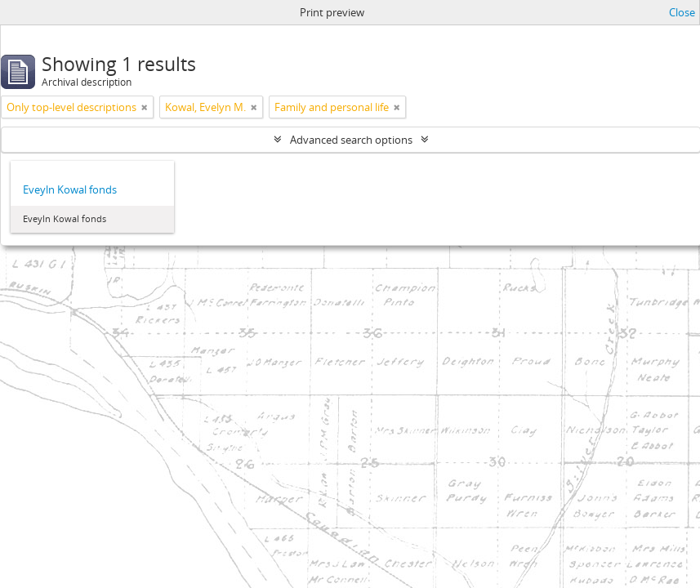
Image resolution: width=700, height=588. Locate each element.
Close (682, 12)
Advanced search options (351, 140)
